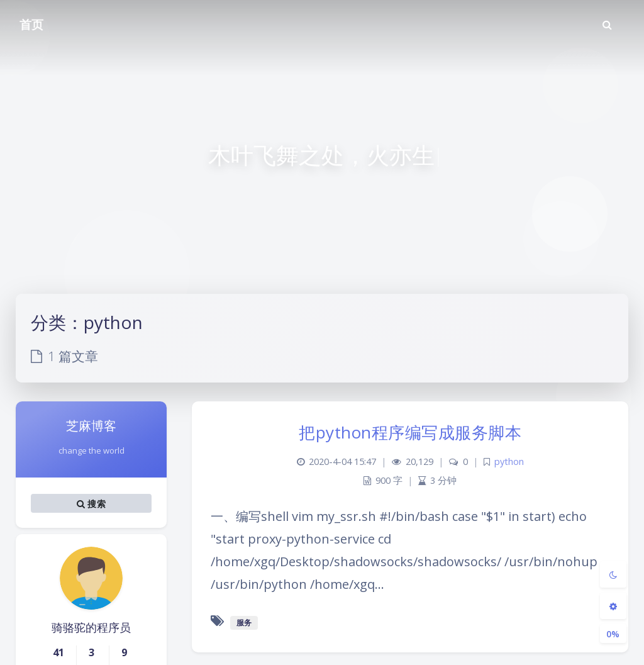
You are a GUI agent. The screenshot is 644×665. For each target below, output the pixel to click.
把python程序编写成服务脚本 (410, 432)
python (509, 461)
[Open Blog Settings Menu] (613, 606)
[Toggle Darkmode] (613, 574)
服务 (244, 623)
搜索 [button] (91, 503)
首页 (31, 25)
